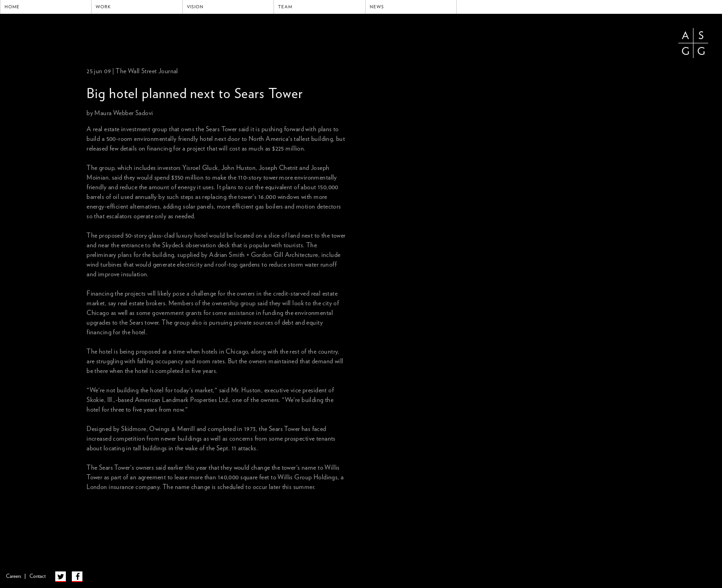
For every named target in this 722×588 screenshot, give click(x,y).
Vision (195, 7)
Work (103, 7)
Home (12, 7)
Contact (38, 576)
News (377, 7)
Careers (14, 576)
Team (285, 7)
